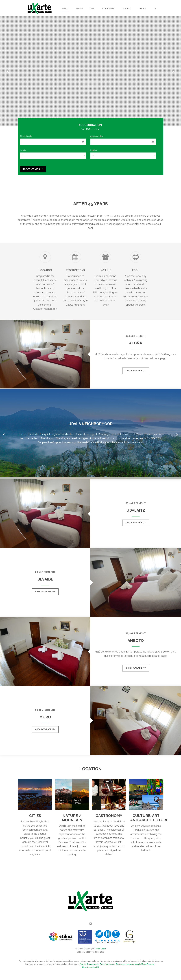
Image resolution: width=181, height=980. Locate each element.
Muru (45, 717)
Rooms (79, 8)
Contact (142, 8)
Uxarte (65, 8)
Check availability (136, 371)
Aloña (136, 343)
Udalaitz (136, 510)
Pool (92, 8)
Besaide (45, 579)
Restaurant (108, 8)
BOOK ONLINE (33, 169)
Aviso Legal (101, 949)
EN (155, 8)
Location (126, 8)
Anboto (136, 641)
